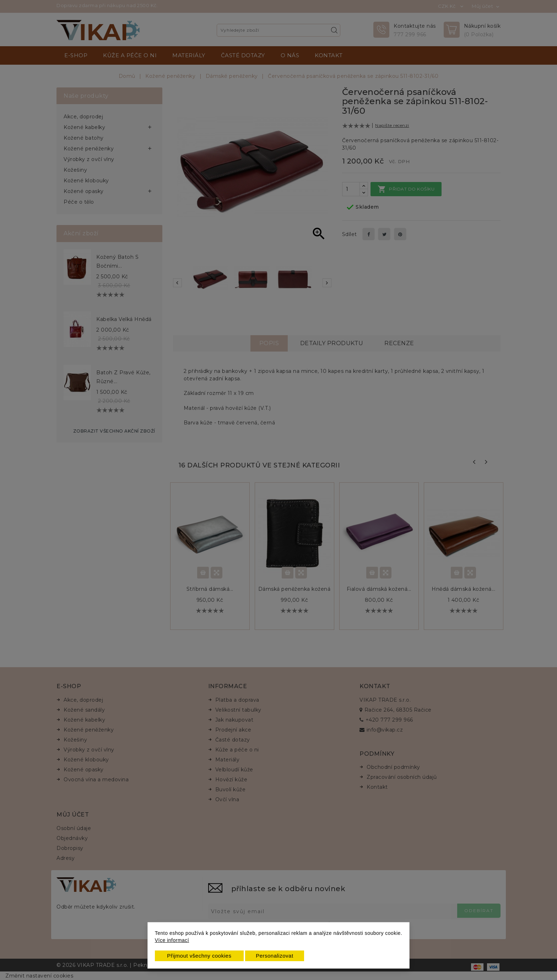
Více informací (172, 940)
